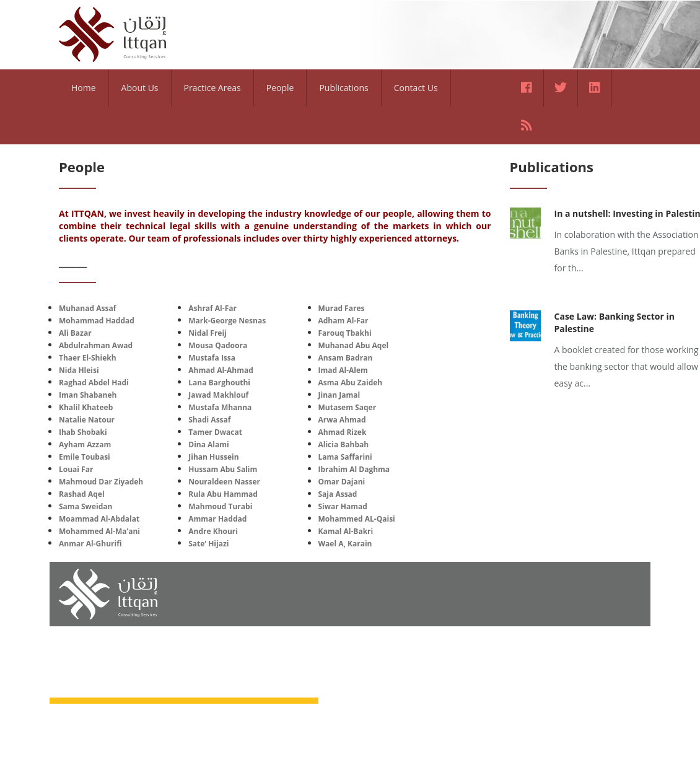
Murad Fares (342, 308)
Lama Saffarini (345, 457)
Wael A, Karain (345, 544)
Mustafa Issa (212, 358)
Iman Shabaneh (88, 395)
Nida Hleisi (79, 370)
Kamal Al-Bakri (346, 531)
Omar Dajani (342, 482)
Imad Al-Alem (343, 370)
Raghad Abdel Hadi (94, 383)
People (280, 88)
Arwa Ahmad (342, 420)
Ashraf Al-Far (212, 308)
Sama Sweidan (85, 506)
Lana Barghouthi (219, 383)
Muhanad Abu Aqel (354, 345)
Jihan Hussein (213, 457)
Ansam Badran (346, 358)
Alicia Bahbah (344, 444)
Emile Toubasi (85, 457)
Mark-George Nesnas (227, 321)
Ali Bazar (75, 333)
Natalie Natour (87, 420)
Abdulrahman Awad (96, 345)
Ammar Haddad (217, 519)
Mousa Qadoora (218, 345)
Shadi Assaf (209, 420)
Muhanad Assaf (87, 308)
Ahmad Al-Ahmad (221, 370)
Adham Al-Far (343, 321)
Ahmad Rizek (343, 432)
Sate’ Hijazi (208, 544)
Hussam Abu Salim (223, 469)
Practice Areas (212, 88)
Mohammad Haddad (97, 321)
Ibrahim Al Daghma (354, 469)
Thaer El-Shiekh (88, 358)
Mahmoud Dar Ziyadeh (101, 482)
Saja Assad (338, 494)
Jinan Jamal (339, 395)
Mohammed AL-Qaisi (357, 519)
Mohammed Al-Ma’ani (99, 531)
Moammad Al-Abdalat (99, 519)
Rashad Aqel (82, 494)
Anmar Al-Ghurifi (90, 544)
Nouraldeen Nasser (224, 482)
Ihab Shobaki (83, 432)
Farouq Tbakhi (345, 333)
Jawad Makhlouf (218, 395)
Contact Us (416, 88)
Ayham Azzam (85, 444)
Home (84, 88)
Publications (343, 88)
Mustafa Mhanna (220, 407)
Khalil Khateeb (86, 407)
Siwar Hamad (343, 506)
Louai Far (76, 469)
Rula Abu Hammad (223, 494)
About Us (140, 88)
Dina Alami (208, 444)
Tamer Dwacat (215, 432)
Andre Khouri (213, 531)
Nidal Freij (208, 333)
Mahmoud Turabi (220, 506)
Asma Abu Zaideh (351, 383)
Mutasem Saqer (348, 407)
